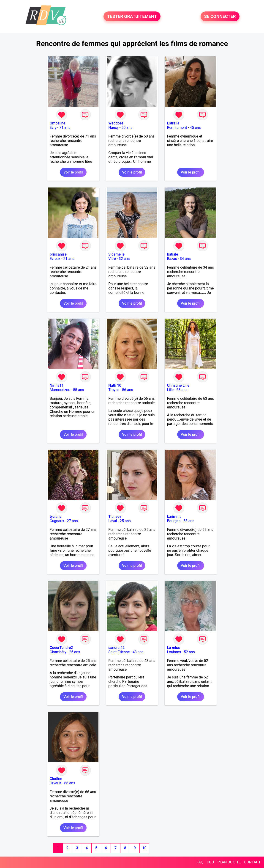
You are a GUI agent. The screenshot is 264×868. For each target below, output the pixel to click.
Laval (113, 521)
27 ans (72, 521)
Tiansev (115, 517)
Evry (53, 128)
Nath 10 (115, 385)
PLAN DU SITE (229, 862)
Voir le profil (73, 172)
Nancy (113, 128)
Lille (170, 390)
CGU (210, 862)
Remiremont (177, 128)
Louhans (174, 652)
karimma (174, 517)
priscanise (58, 254)
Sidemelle (116, 254)
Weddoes (116, 123)
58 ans (189, 521)
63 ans (182, 390)
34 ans (185, 259)
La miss (173, 648)
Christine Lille (178, 385)
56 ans (128, 390)
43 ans (138, 652)
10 (144, 848)
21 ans (69, 259)
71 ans (65, 128)
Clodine (56, 779)
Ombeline (57, 123)
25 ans (125, 521)
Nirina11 (57, 385)
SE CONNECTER (220, 16)
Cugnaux (57, 521)
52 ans (189, 652)
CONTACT (252, 862)
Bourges (174, 521)
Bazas (172, 259)
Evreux (55, 259)
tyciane (56, 517)
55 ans (79, 390)
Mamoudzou (60, 390)
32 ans (124, 259)
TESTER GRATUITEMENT (132, 16)
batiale (172, 254)
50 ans (127, 128)
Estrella (173, 123)
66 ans (70, 783)
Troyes (114, 390)
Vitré (112, 259)
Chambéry (58, 652)
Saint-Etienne (119, 652)
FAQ (200, 862)
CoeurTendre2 (61, 648)
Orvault (56, 783)
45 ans (195, 128)
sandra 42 (116, 648)
